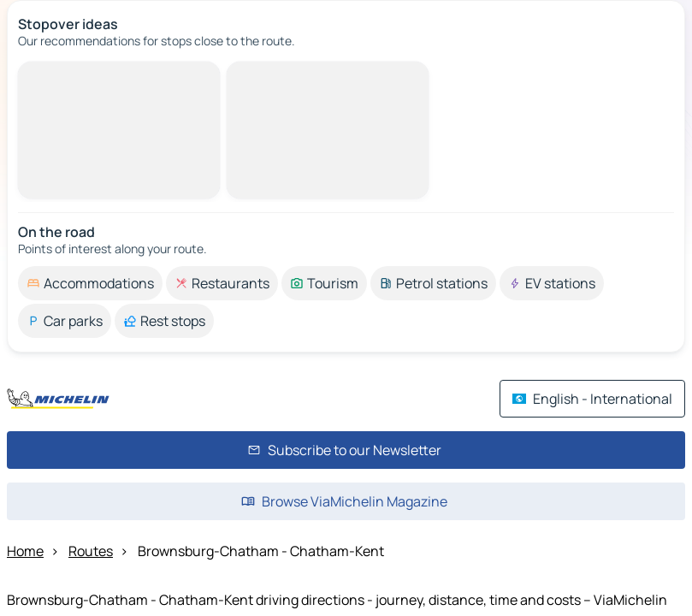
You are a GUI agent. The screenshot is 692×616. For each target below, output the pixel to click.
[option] (90, 283)
